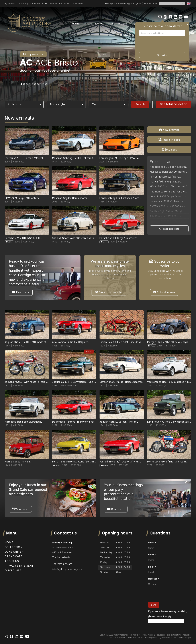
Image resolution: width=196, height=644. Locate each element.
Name (152, 543)
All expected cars (169, 229)
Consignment (15, 552)
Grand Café (13, 556)
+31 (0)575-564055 (62, 564)
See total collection (174, 104)
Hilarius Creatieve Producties (179, 635)
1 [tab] (21, 84)
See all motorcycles (109, 292)
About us (12, 561)
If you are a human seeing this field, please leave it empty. (168, 616)
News (110, 24)
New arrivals (169, 130)
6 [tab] (35, 84)
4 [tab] (30, 84)
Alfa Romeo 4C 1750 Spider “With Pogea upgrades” (166, 216)
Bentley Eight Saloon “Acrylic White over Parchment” (167, 212)
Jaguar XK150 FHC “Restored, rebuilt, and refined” (167, 202)
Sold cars (169, 150)
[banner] (29, 23)
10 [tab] (46, 84)
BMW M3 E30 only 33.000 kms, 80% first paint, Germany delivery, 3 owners (168, 207)
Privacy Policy (161, 638)
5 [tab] (32, 84)
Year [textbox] (95, 104)
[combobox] (24, 105)
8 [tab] (41, 84)
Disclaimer (13, 571)
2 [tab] (24, 84)
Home (76, 24)
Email (152, 567)
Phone (152, 555)
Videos (123, 24)
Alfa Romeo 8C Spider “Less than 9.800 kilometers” (169, 167)
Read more (21, 292)
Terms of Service (178, 638)
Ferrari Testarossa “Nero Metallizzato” (164, 177)
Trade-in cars (169, 140)
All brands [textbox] (15, 104)
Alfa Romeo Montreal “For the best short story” (167, 192)
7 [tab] (38, 84)
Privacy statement (19, 566)
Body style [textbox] (57, 104)
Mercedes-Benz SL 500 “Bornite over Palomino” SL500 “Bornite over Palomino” (168, 172)
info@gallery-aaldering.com (67, 569)
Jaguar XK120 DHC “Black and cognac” (168, 221)
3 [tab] (27, 84)
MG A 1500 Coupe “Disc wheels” (168, 186)
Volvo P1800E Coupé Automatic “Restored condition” (168, 197)
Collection (92, 24)
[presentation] (163, 44)
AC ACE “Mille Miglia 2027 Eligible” (165, 182)
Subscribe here (164, 292)
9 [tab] (43, 84)
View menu (20, 509)
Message (154, 579)
